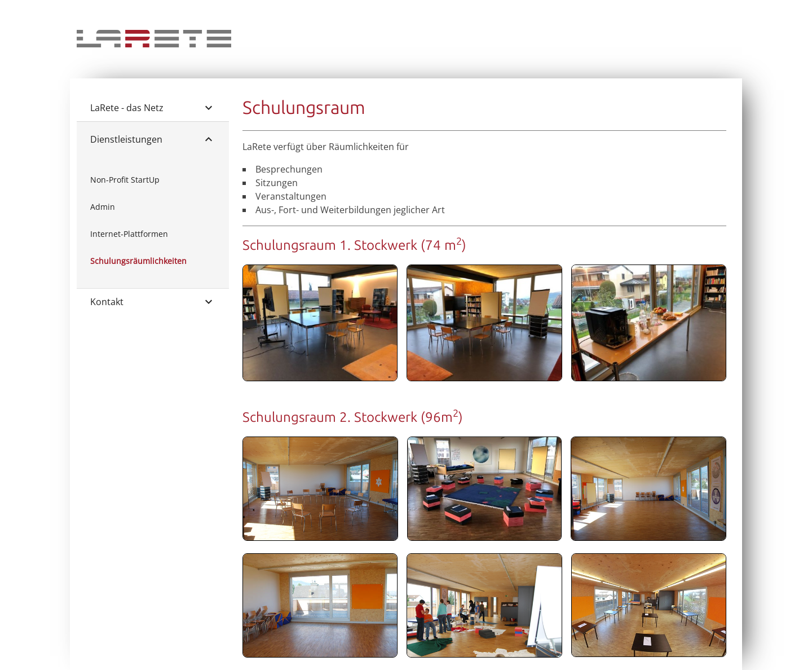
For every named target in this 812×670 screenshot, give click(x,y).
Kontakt (153, 302)
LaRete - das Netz (153, 108)
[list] (153, 221)
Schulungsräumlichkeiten (138, 261)
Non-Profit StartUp (125, 180)
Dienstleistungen (153, 139)
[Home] (154, 44)
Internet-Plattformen (129, 234)
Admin (103, 207)
